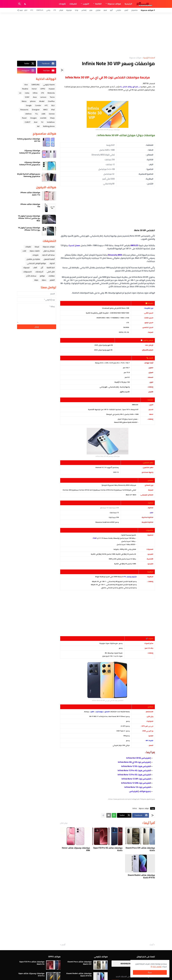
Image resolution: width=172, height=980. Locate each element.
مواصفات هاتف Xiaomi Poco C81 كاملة (140, 849)
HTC (32, 10)
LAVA (43, 114)
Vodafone (51, 122)
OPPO (43, 89)
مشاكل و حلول (49, 251)
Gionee (52, 114)
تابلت (24, 251)
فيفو (105, 10)
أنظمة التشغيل (49, 259)
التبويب (86, 4)
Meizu (24, 101)
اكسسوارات (27, 272)
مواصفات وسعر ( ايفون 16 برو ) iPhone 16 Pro (29, 229)
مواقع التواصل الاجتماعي (36, 263)
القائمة (98, 4)
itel (38, 126)
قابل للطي (51, 272)
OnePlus (40, 10)
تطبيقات (73, 4)
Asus (35, 97)
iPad (53, 110)
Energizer (36, 110)
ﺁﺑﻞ (42, 267)
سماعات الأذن (31, 276)
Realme (25, 89)
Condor (38, 105)
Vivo (26, 85)
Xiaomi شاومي (49, 85)
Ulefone (28, 114)
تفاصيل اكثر (157, 967)
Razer (24, 118)
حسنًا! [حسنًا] (150, 972)
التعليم (52, 280)
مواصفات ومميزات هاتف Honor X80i (76, 849)
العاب (35, 267)
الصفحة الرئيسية (149, 58)
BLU (53, 105)
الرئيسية (128, 4)
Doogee (33, 118)
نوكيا (77, 10)
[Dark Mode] (25, 4)
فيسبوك (26, 267)
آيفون (126, 10)
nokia (27, 93)
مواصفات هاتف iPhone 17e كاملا (30, 194)
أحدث (151, 945)
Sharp (52, 118)
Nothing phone (49, 126)
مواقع (42, 276)
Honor (34, 89)
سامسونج (134, 10)
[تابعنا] (21, 10)
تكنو (26, 10)
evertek (43, 118)
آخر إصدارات (39, 272)
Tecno (52, 97)
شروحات (62, 4)
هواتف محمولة (114, 4)
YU (42, 122)
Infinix (135, 808)
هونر (91, 10)
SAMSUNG (35, 85)
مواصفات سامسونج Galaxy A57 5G (29, 140)
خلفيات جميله (35, 251)
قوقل (61, 10)
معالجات (52, 276)
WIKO (45, 110)
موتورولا (69, 10)
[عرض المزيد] (103, 815)
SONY (27, 97)
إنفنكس (84, 10)
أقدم (63, 945)
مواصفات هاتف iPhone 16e (30, 205)
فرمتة (37, 247)
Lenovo (43, 97)
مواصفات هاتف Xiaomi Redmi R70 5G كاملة (141, 876)
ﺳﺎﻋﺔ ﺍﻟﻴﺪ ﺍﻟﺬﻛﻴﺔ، (48, 255)
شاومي (118, 10)
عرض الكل (64, 823)
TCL (37, 114)
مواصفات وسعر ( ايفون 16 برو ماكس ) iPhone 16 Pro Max (29, 218)
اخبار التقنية (51, 267)
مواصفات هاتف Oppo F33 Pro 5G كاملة (108, 849)
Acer (36, 122)
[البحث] (20, 4)
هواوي (98, 10)
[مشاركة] (62, 70)
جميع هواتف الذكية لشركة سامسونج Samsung (29, 175)
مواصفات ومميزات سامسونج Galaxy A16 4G (30, 163)
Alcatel (42, 101)
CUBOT (28, 122)
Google (29, 105)
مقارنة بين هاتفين (33, 259)
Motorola (51, 93)
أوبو (111, 10)
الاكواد (52, 263)
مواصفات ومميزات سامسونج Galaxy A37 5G (30, 152)
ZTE (55, 10)
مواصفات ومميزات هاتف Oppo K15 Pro (31, 975)
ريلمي (48, 10)
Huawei (52, 89)
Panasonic (24, 110)
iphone (33, 101)
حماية (44, 280)
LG (20, 93)
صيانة (36, 280)
